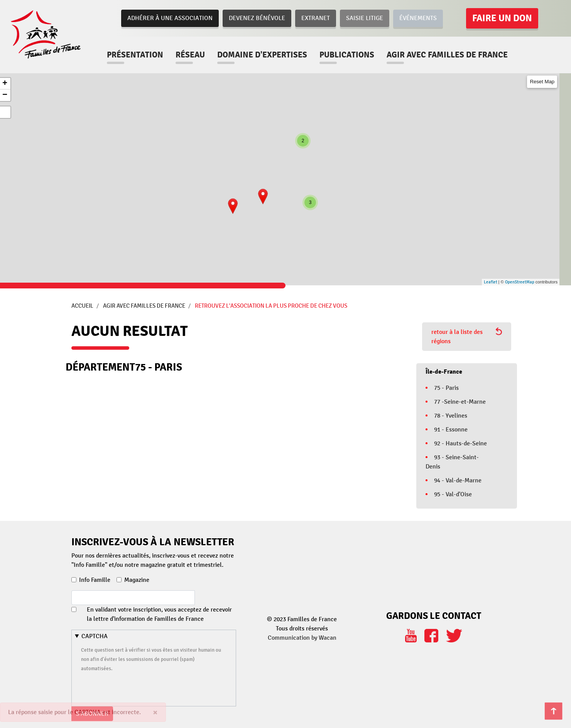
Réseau (190, 55)
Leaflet (491, 282)
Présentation (135, 55)
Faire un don (502, 18)
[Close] (155, 712)
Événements (418, 18)
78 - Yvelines (451, 416)
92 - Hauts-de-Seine (460, 443)
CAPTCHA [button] (95, 636)
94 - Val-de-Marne (458, 480)
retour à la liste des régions (467, 336)
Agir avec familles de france (447, 55)
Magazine (137, 580)
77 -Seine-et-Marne (460, 402)
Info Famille (95, 580)
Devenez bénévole (257, 18)
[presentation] (140, 688)
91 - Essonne (451, 430)
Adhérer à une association (170, 18)
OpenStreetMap (520, 282)
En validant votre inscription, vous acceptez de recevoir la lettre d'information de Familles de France (159, 614)
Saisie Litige (365, 18)
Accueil (82, 306)
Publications (347, 55)
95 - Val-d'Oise (453, 494)
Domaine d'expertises (262, 55)
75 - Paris (446, 388)
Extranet (316, 18)
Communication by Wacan (302, 638)
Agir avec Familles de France (144, 306)
